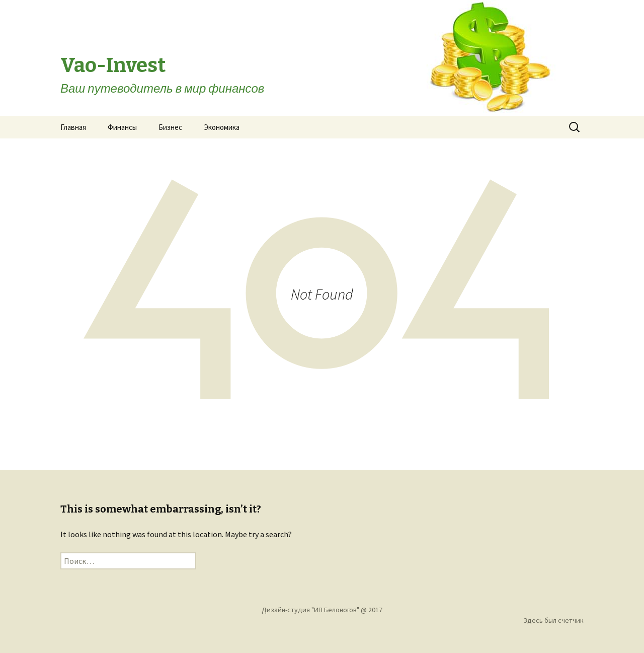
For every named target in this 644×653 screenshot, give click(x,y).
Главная (73, 127)
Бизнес (170, 127)
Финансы (122, 127)
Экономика (222, 127)
